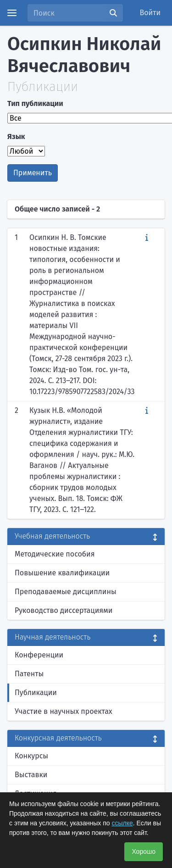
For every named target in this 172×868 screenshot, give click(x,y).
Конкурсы (31, 756)
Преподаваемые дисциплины (66, 592)
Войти (150, 13)
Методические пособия (55, 554)
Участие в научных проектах (64, 711)
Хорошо (144, 851)
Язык (16, 136)
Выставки (31, 775)
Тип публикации (35, 103)
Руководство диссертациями (64, 610)
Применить (33, 173)
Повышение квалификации (62, 573)
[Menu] (12, 13)
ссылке (122, 823)
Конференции (39, 655)
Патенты (29, 674)
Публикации (36, 693)
